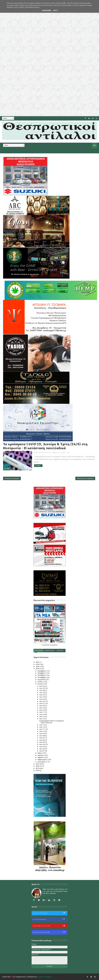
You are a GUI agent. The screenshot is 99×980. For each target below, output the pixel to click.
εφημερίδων (55, 645)
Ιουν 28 (42, 690)
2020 (38, 766)
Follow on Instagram (50, 932)
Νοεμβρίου (42, 673)
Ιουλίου (41, 682)
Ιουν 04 (42, 744)
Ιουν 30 (42, 686)
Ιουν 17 (42, 712)
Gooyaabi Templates (44, 977)
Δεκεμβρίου (42, 671)
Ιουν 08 (42, 736)
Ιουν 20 (42, 706)
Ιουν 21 (42, 703)
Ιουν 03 (42, 747)
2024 (38, 664)
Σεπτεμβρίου (42, 677)
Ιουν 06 (42, 740)
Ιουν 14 (42, 719)
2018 (38, 770)
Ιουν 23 (42, 699)
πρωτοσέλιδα (46, 645)
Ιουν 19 (42, 708)
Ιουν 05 (42, 742)
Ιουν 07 (42, 738)
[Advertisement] (49, 58)
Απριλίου (41, 755)
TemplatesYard (20, 977)
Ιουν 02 (42, 749)
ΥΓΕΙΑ (8, 469)
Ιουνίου (41, 684)
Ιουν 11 (42, 729)
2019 (38, 768)
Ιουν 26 (42, 693)
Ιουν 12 (42, 727)
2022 (38, 669)
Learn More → (47, 895)
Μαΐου (40, 753)
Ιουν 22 (42, 701)
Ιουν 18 (42, 710)
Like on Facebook (50, 919)
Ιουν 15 (42, 716)
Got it (56, 10)
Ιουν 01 (42, 751)
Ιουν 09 (42, 734)
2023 (38, 666)
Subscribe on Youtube (50, 926)
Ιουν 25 (42, 695)
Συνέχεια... (38, 466)
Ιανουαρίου (42, 762)
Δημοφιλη (49, 650)
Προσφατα (39, 650)
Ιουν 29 (42, 688)
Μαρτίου (41, 757)
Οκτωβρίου (42, 675)
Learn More (47, 10)
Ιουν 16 (42, 714)
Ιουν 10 (42, 731)
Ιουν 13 (42, 725)
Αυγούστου (42, 680)
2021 (38, 764)
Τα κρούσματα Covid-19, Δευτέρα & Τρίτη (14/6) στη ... (51, 722)
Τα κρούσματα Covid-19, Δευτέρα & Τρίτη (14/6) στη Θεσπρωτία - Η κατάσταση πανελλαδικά (45, 446)
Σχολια (60, 650)
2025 (38, 662)
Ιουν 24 (42, 697)
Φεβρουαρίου (43, 760)
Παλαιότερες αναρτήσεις (85, 478)
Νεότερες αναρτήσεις (12, 478)
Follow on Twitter (50, 913)
